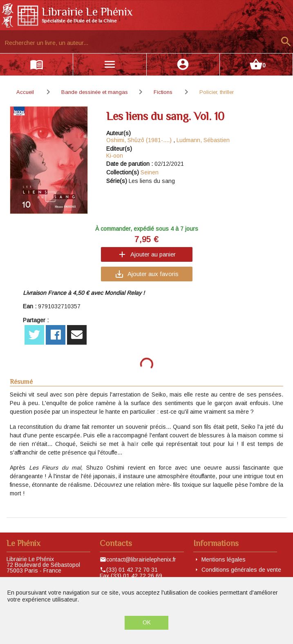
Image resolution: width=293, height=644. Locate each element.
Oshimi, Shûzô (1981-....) (139, 140)
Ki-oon (115, 156)
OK (147, 622)
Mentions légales (224, 559)
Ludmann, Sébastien (203, 140)
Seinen (150, 172)
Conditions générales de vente (241, 570)
